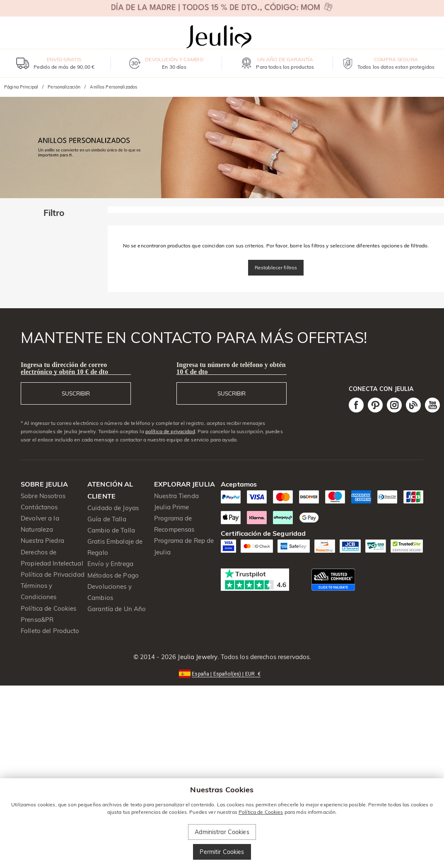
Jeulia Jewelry (197, 657)
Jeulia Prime (172, 507)
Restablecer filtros (276, 267)
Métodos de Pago (113, 575)
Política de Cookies (49, 608)
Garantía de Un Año (117, 609)
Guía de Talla (107, 519)
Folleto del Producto (50, 631)
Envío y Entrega (110, 564)
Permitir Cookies (222, 852)
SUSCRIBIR (76, 393)
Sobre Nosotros (43, 496)
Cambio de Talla (111, 530)
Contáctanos (39, 507)
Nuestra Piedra (42, 541)
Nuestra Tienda (176, 496)
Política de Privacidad (53, 574)
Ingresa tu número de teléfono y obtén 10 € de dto (231, 368)
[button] (222, 673)
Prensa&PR (37, 620)
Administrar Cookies (222, 832)
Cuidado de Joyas (113, 508)
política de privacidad (170, 431)
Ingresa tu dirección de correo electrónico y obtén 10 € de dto (64, 368)
